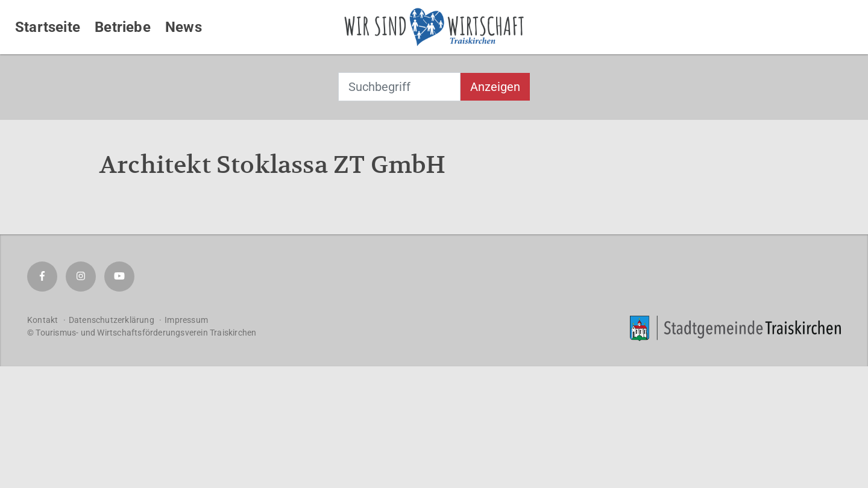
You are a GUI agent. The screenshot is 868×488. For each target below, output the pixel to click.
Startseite (48, 27)
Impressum (186, 320)
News (184, 27)
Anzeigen (495, 87)
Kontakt (42, 320)
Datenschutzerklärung (112, 320)
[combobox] (399, 87)
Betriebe (123, 27)
